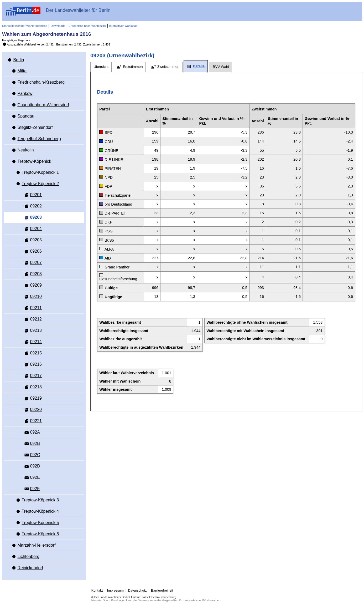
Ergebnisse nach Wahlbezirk (87, 26)
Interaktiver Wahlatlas (123, 26)
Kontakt (97, 590)
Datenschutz (137, 590)
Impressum (115, 590)
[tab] (101, 67)
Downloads (58, 26)
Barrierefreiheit (162, 590)
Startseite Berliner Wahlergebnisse (25, 26)
